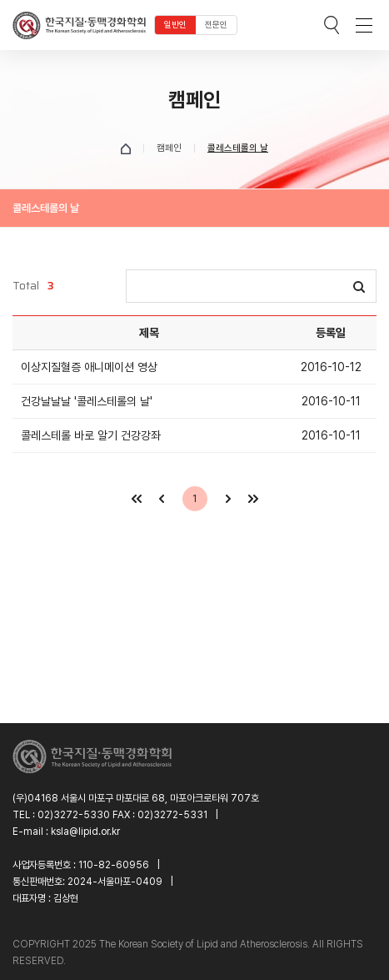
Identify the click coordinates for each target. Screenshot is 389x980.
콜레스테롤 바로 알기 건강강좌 (91, 435)
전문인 (216, 25)
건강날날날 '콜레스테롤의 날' (87, 401)
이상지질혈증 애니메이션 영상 (89, 367)
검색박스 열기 (332, 25)
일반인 (175, 25)
